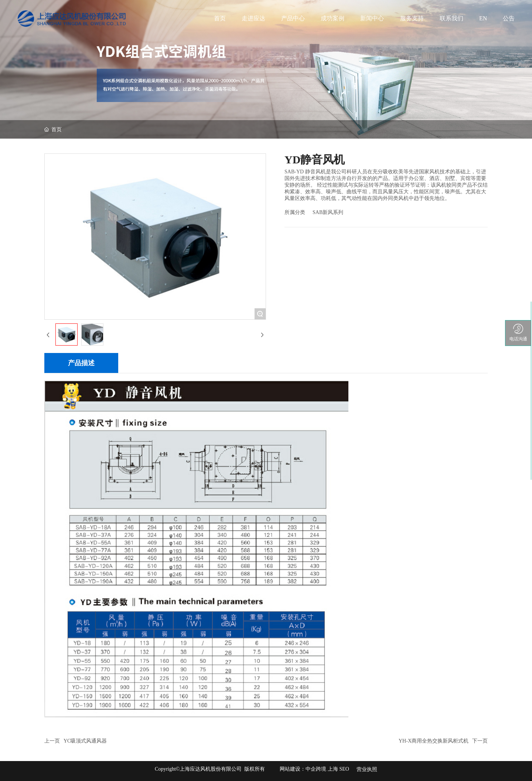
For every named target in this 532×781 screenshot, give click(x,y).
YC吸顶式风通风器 (85, 741)
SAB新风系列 (328, 212)
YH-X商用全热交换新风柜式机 (434, 741)
